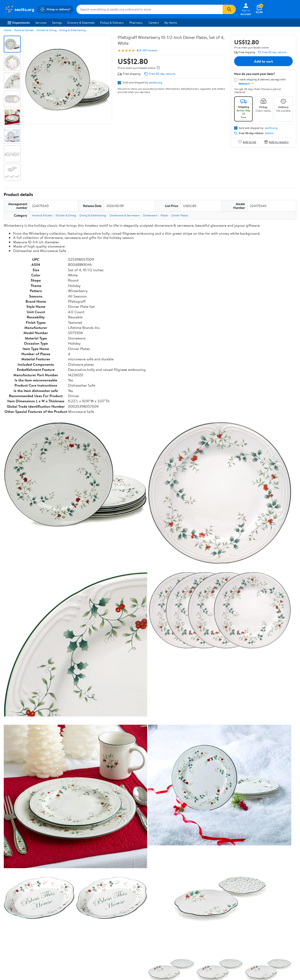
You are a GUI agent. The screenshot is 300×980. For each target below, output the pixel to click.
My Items (171, 23)
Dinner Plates (180, 215)
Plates (164, 215)
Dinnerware (150, 215)
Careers (154, 23)
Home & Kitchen (24, 30)
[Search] (229, 9)
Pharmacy (136, 23)
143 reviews (150, 50)
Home (7, 30)
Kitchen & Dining (47, 30)
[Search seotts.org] (150, 9)
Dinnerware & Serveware (124, 215)
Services (41, 23)
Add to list (247, 142)
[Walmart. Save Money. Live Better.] (19, 9)
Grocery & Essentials (81, 23)
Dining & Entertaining (73, 30)
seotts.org (156, 82)
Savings (57, 23)
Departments (19, 23)
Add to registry (276, 142)
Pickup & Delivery (112, 23)
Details (269, 133)
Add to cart (263, 61)
